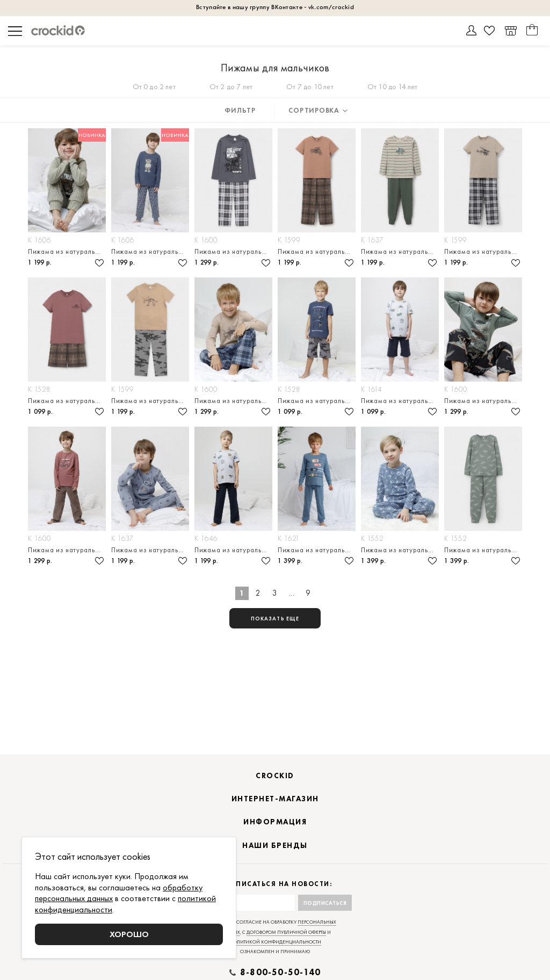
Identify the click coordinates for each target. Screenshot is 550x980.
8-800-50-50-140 (280, 972)
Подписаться (325, 903)
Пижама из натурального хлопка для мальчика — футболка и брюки (317, 251)
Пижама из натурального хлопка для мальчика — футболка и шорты (67, 401)
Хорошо (129, 934)
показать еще (275, 619)
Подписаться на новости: (275, 884)
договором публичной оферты (286, 932)
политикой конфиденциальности (275, 942)
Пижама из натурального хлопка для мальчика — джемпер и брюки (67, 251)
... (292, 593)
